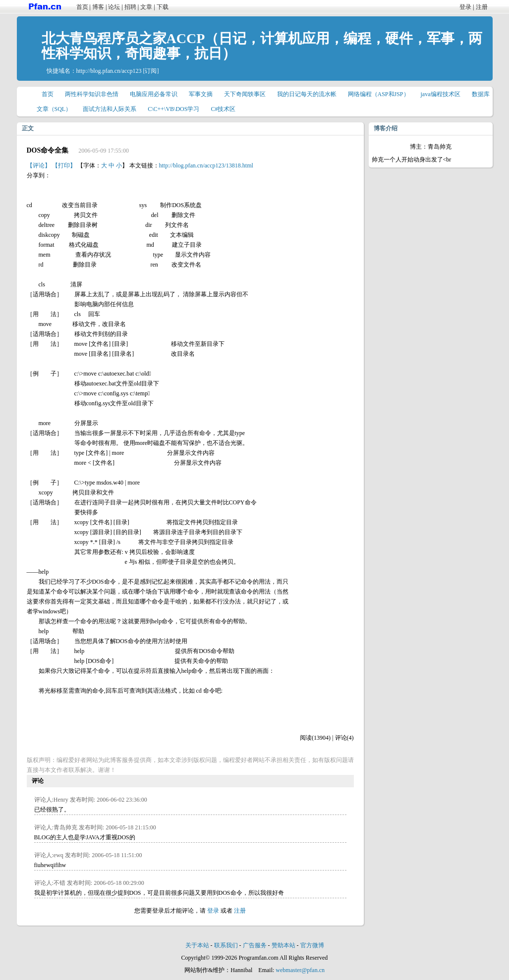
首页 (82, 7)
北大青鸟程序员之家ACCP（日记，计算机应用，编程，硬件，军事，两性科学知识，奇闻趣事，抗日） (262, 46)
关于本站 (197, 945)
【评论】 (39, 165)
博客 (98, 7)
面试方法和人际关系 (110, 109)
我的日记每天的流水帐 (307, 94)
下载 (163, 7)
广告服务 (255, 945)
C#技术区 (223, 109)
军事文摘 (201, 94)
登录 (465, 7)
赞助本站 (283, 945)
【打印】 (64, 165)
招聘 (130, 7)
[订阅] (151, 71)
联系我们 (226, 945)
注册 (482, 7)
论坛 (114, 7)
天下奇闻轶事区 (245, 94)
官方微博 (312, 945)
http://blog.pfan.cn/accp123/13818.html (206, 165)
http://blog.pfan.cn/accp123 (109, 71)
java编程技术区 (441, 94)
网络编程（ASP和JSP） (379, 94)
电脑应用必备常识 (154, 94)
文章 (146, 7)
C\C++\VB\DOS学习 (173, 109)
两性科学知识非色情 (92, 94)
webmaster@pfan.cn (300, 970)
